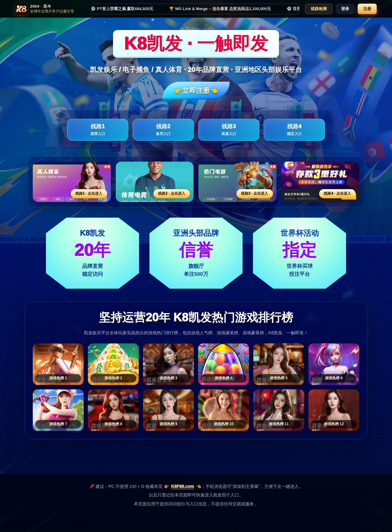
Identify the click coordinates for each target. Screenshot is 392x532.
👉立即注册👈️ (196, 90)
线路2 (163, 130)
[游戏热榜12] (334, 410)
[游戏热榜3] (168, 364)
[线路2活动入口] (155, 182)
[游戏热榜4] (224, 364)
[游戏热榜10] (224, 410)
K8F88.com (183, 486)
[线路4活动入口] (320, 182)
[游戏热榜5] (279, 364)
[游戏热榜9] (168, 410)
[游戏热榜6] (334, 364)
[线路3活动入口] (237, 182)
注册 (367, 9)
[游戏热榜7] (58, 410)
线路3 (229, 130)
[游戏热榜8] (113, 410)
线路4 (294, 130)
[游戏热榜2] (113, 364)
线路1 (98, 130)
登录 (345, 9)
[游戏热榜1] (58, 364)
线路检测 (319, 9)
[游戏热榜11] (279, 410)
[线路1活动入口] (72, 182)
